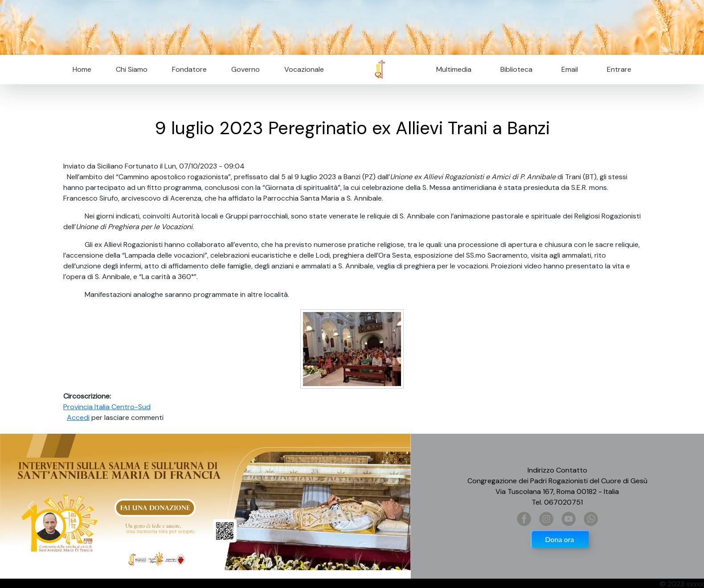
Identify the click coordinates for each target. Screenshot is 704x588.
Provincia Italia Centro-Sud (107, 407)
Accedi (78, 417)
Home (82, 69)
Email (567, 69)
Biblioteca (516, 69)
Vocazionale (304, 69)
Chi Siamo (132, 69)
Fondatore (189, 69)
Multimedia (454, 69)
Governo (246, 69)
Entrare (619, 69)
